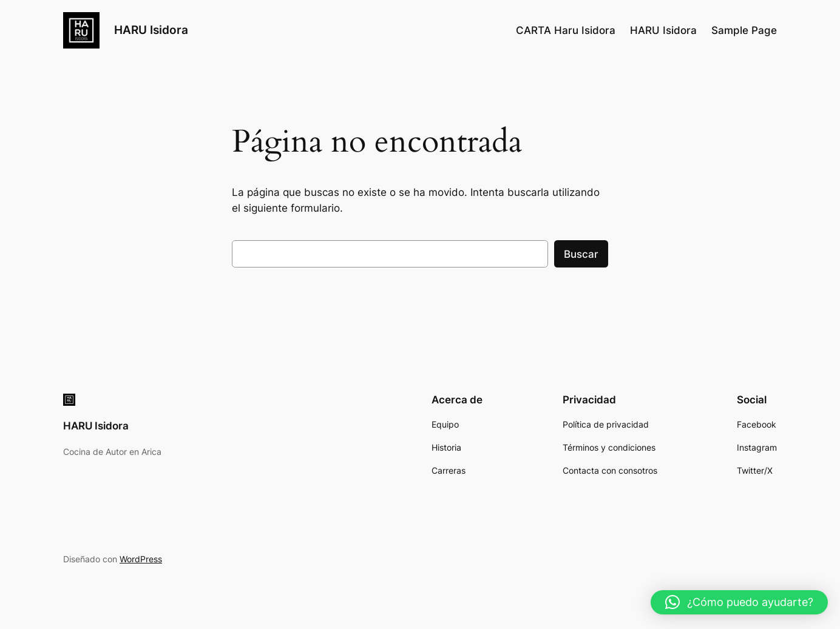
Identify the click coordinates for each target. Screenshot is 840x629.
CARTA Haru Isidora (566, 30)
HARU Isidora (151, 30)
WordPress (141, 559)
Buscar (581, 254)
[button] (739, 602)
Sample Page (744, 30)
